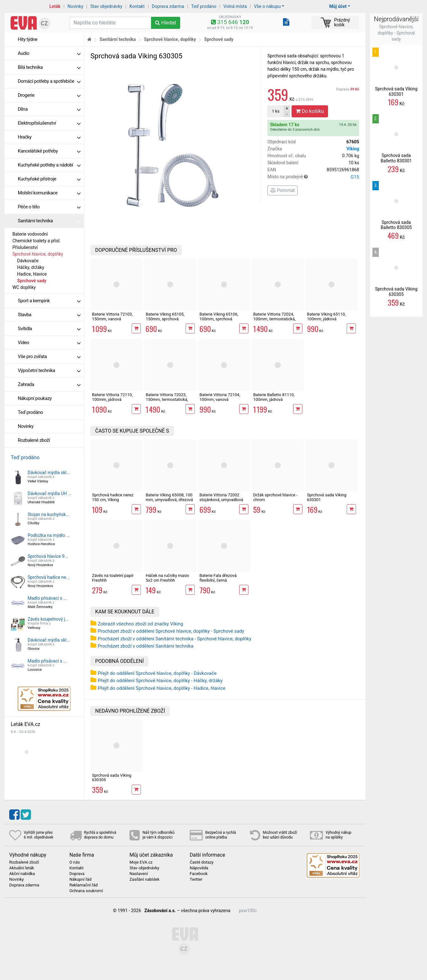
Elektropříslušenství (49, 123)
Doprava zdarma (168, 6)
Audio (49, 53)
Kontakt (137, 6)
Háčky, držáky (31, 267)
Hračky (49, 137)
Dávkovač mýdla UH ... (49, 493)
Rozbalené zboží (34, 440)
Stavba (49, 315)
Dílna (49, 109)
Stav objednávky (106, 6)
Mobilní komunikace (49, 193)
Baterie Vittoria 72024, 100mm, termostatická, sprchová (274, 319)
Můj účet (338, 6)
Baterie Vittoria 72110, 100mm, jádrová (112, 397)
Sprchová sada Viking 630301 (327, 497)
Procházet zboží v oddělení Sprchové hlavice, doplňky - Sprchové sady (171, 631)
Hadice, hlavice (32, 274)
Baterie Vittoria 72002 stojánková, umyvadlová (221, 497)
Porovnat (282, 190)
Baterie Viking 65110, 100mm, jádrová (326, 316)
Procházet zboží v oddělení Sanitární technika (146, 646)
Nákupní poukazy (35, 398)
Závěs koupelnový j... (48, 619)
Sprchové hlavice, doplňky (38, 254)
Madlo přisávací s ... (47, 598)
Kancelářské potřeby (49, 151)
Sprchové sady (32, 281)
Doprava (348, 89)
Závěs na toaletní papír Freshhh (113, 578)
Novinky (76, 6)
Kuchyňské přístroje (49, 179)
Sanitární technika (49, 221)
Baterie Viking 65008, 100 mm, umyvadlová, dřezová (169, 497)
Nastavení (139, 874)
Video (49, 343)
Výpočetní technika (49, 370)
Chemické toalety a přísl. (36, 241)
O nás (75, 862)
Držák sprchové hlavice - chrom (275, 497)
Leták (55, 6)
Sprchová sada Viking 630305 (112, 777)
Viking (353, 149)
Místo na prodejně (313, 177)
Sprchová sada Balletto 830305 (396, 225)
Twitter (196, 879)
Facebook (199, 874)
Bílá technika (49, 67)
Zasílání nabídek (144, 879)
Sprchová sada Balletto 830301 (396, 158)
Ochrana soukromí (86, 891)
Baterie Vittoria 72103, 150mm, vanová (112, 316)
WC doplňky (24, 287)
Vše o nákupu (267, 6)
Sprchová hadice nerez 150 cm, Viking (113, 497)
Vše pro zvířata (49, 356)
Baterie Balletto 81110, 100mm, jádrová (274, 397)
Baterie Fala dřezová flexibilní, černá (218, 578)
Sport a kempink (49, 301)
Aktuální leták (22, 868)
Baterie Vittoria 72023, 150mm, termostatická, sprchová (167, 399)
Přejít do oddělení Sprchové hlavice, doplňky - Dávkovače (157, 673)
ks (276, 111)
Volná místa (235, 6)
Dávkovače (28, 261)
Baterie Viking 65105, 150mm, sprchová (165, 316)
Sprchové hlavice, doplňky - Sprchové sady (396, 33)
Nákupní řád (81, 879)
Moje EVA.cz (141, 862)
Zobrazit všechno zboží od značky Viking (140, 624)
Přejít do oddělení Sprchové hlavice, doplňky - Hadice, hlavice (162, 688)
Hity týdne (28, 39)
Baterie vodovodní (30, 234)
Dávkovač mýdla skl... (49, 473)
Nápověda (199, 868)
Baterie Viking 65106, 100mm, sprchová (219, 316)
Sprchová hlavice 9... (48, 556)
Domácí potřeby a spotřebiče (49, 81)
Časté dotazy (202, 862)
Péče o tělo (49, 207)
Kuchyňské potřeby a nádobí (49, 165)
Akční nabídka (22, 874)
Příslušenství (25, 247)
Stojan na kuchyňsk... (48, 514)
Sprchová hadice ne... (49, 577)
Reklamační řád (84, 885)
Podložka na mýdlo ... (49, 535)
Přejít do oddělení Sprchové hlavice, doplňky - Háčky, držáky (160, 681)
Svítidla (49, 329)
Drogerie (49, 95)
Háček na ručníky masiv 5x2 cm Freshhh (167, 578)
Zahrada (49, 384)
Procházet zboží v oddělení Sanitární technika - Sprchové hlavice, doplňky (174, 639)
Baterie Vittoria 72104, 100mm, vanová (220, 397)
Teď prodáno (204, 6)
